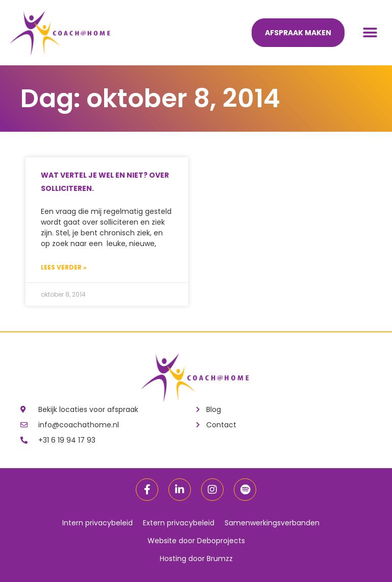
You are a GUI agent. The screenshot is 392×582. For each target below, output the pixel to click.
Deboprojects (221, 541)
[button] (370, 33)
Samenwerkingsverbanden (272, 523)
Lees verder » (64, 267)
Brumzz (220, 559)
